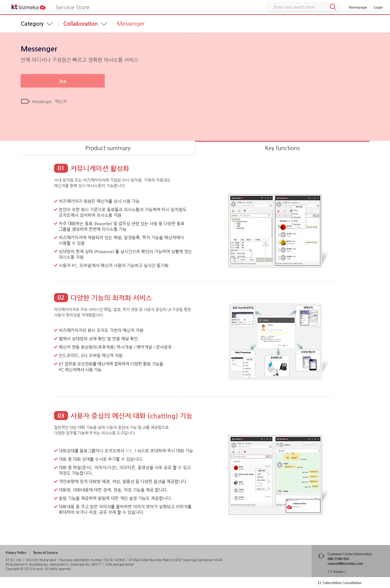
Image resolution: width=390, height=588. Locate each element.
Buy (63, 81)
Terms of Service (45, 553)
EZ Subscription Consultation (340, 583)
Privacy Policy (16, 553)
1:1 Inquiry (335, 572)
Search (333, 7)
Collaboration (81, 24)
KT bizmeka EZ (29, 7)
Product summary (108, 148)
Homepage (358, 7)
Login (378, 7)
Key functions (282, 148)
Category (32, 24)
